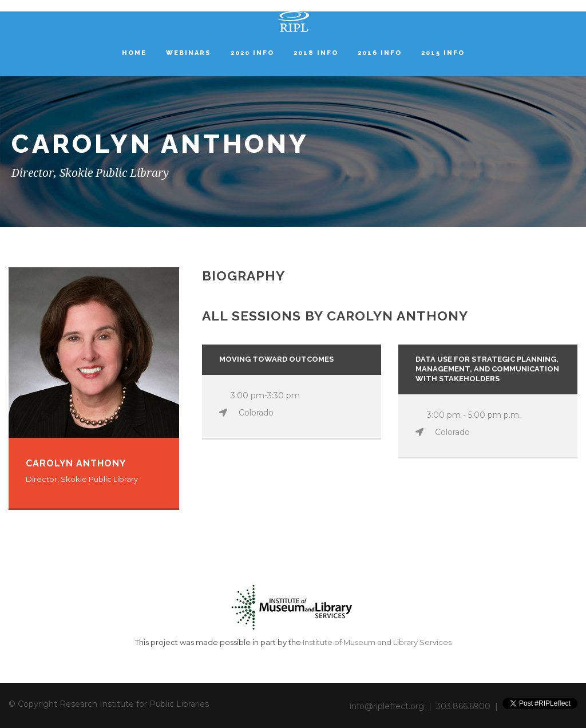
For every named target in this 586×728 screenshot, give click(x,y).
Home (134, 53)
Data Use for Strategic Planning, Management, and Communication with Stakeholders (487, 369)
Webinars (189, 53)
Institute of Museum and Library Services (377, 642)
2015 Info (443, 53)
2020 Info (252, 53)
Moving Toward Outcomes (276, 359)
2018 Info (316, 53)
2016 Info (380, 53)
